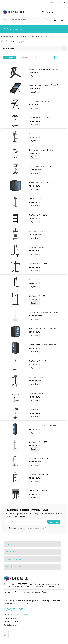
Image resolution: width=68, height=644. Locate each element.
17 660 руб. (35, 153)
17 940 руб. (35, 186)
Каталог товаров (12, 29)
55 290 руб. (35, 462)
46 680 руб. (35, 397)
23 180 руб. (35, 218)
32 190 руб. (36, 316)
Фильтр (9, 57)
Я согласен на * (27, 528)
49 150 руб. (35, 429)
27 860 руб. (35, 251)
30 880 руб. (35, 300)
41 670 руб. (35, 348)
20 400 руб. (35, 202)
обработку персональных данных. (32, 528)
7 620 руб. (35, 105)
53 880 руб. (35, 446)
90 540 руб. (35, 494)
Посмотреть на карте (12, 596)
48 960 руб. (35, 413)
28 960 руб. (35, 267)
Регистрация (60, 3)
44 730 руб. (35, 364)
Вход (52, 3)
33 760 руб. (35, 332)
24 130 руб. (35, 235)
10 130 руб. (35, 121)
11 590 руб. (35, 137)
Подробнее (34, 76)
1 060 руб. (35, 72)
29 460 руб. (35, 283)
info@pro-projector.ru (20, 615)
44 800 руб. (35, 381)
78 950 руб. (35, 478)
